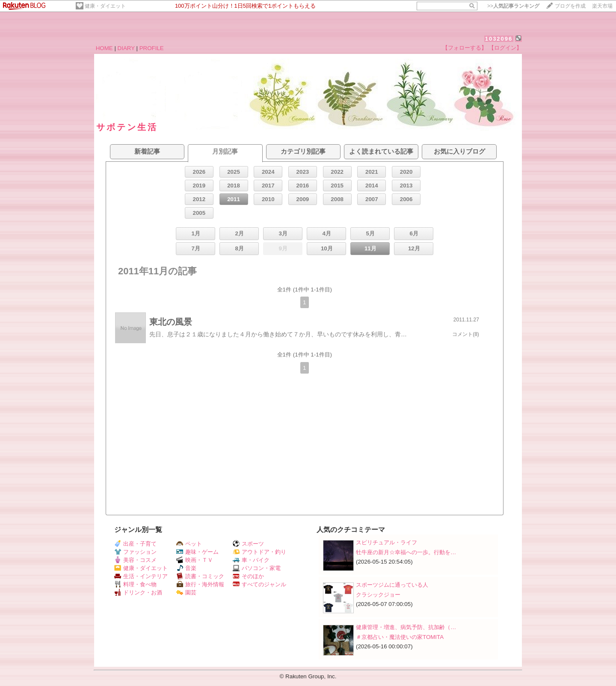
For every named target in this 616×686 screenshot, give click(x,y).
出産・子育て (135, 544)
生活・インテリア (141, 576)
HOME (104, 48)
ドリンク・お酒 (138, 592)
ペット (189, 544)
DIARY (126, 48)
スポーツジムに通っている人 (392, 585)
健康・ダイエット (105, 6)
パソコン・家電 (257, 568)
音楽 (186, 568)
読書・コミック (200, 576)
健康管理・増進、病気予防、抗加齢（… (406, 627)
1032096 (499, 39)
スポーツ (248, 544)
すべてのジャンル (259, 584)
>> (513, 6)
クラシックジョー (378, 595)
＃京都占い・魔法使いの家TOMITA (400, 637)
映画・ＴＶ (195, 560)
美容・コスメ (135, 560)
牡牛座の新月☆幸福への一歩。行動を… (406, 552)
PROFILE (152, 48)
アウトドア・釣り (259, 552)
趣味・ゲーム (197, 552)
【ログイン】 (505, 48)
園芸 (186, 592)
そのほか (248, 576)
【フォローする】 (465, 48)
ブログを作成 (570, 6)
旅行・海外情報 (200, 584)
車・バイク (251, 560)
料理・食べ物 (135, 584)
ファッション (135, 552)
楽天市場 (602, 6)
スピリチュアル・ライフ (386, 542)
